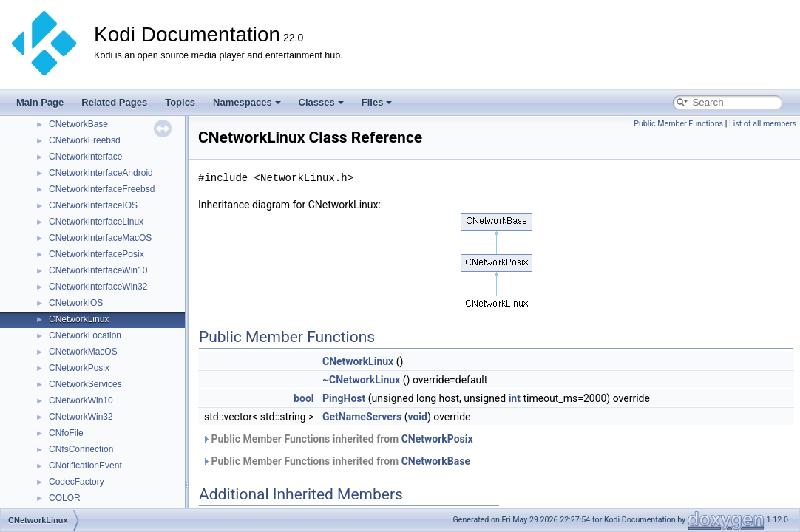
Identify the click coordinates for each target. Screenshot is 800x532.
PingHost (344, 398)
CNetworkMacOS (83, 352)
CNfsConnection (81, 449)
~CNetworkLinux (361, 380)
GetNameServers (362, 417)
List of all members (763, 124)
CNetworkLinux (79, 319)
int (515, 398)
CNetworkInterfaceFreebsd (102, 189)
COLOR (65, 498)
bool (304, 398)
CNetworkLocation (85, 335)
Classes (321, 102)
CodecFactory (77, 482)
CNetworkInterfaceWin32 (98, 287)
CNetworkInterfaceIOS (93, 205)
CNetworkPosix (79, 368)
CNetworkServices (85, 384)
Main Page (40, 102)
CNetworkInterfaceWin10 (98, 270)
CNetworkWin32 (81, 417)
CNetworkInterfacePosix (96, 254)
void (417, 417)
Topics (180, 102)
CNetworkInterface (85, 157)
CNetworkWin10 (81, 400)
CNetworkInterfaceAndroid (101, 173)
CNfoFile (66, 433)
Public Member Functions (678, 124)
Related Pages (114, 102)
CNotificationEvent (85, 465)
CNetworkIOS (76, 303)
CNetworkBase (78, 124)
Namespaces (247, 102)
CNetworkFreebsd (85, 140)
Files (377, 102)
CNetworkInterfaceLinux (96, 222)
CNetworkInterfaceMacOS (100, 238)
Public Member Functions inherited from (338, 439)
